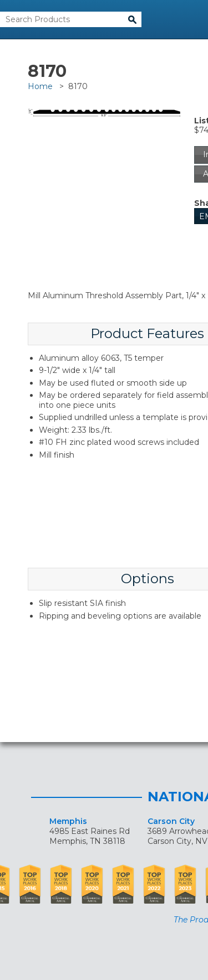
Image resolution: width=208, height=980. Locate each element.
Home (40, 86)
